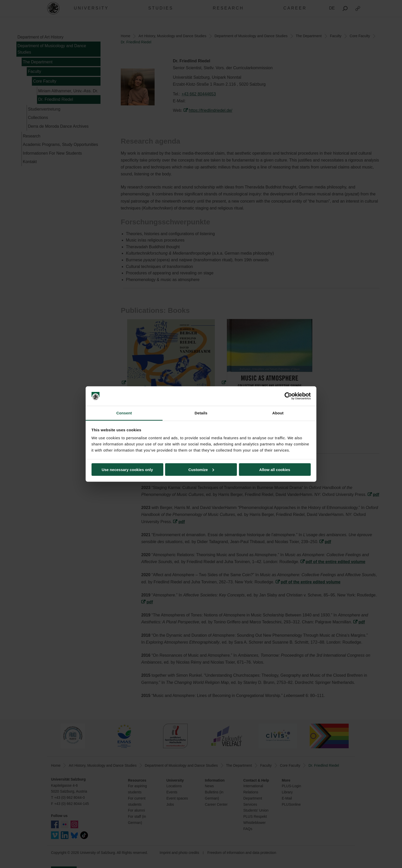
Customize (201, 469)
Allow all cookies (275, 469)
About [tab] (278, 413)
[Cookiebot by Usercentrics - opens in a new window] (288, 396)
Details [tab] (201, 413)
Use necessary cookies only (127, 469)
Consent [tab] (124, 413)
